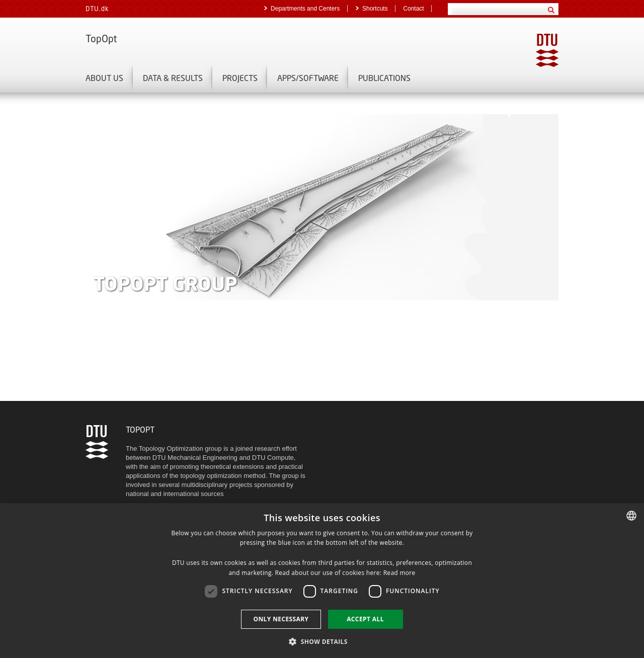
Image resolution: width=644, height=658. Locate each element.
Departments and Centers (306, 9)
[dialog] (322, 581)
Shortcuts (376, 9)
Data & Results (173, 78)
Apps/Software (308, 78)
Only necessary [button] (281, 619)
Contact (413, 9)
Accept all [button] (365, 619)
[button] (322, 641)
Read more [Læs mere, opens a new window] (399, 573)
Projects (240, 78)
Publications (384, 78)
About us (104, 78)
